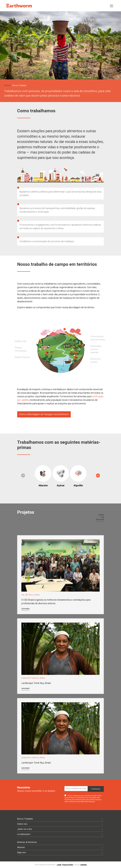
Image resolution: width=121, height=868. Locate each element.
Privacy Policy (68, 865)
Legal (59, 865)
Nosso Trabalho (25, 819)
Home (7, 85)
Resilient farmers (22, 357)
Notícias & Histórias (27, 842)
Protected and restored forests (98, 338)
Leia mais (25, 609)
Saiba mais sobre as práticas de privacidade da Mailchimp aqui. (83, 801)
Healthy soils (20, 341)
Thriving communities (21, 349)
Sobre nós (22, 824)
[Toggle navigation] (111, 6)
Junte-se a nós (25, 829)
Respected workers (95, 360)
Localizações (24, 834)
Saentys (84, 865)
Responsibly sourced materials (96, 349)
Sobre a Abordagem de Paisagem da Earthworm (44, 414)
